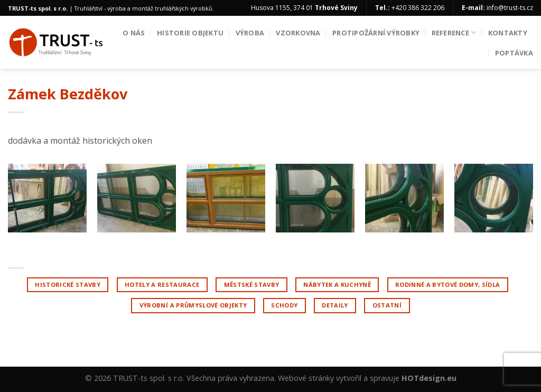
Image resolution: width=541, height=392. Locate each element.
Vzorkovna (298, 33)
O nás (134, 33)
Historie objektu (190, 33)
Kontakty (508, 33)
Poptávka (514, 53)
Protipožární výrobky (376, 33)
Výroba (250, 33)
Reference (454, 32)
